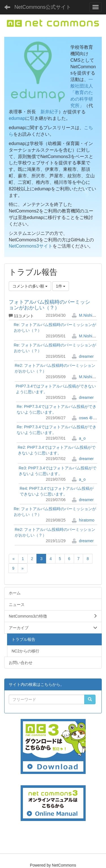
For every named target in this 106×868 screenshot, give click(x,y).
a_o (78, 438)
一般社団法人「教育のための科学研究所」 (82, 92)
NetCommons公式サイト (43, 7)
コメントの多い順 (30, 286)
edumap (17, 118)
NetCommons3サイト (31, 246)
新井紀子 (49, 112)
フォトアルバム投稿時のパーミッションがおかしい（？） (49, 305)
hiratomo (83, 520)
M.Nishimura (86, 315)
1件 (61, 286)
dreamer (83, 356)
